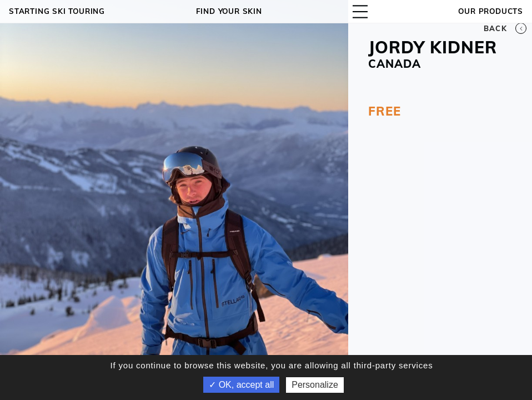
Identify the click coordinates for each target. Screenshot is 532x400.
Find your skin (229, 11)
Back (505, 28)
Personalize (315, 385)
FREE (384, 111)
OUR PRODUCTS (491, 11)
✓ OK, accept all (241, 385)
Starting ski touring (57, 11)
